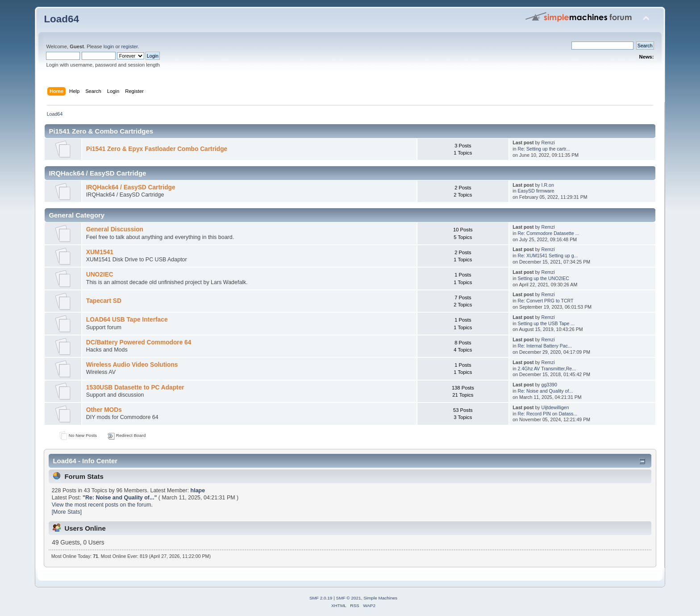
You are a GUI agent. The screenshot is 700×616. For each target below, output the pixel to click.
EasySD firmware (536, 191)
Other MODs (104, 410)
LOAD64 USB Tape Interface (127, 320)
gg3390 (549, 385)
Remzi (548, 142)
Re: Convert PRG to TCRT (546, 301)
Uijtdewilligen (555, 407)
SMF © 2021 (349, 598)
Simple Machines (380, 598)
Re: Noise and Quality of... (546, 391)
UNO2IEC (100, 274)
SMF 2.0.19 (321, 598)
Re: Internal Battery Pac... (545, 346)
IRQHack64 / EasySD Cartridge (131, 187)
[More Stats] (67, 512)
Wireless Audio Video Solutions (132, 365)
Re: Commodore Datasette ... (549, 233)
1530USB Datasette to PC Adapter (135, 388)
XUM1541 (100, 252)
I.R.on (548, 185)
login (109, 46)
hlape (198, 490)
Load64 (61, 19)
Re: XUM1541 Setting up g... (548, 256)
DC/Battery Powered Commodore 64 (139, 342)
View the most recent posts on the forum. (102, 505)
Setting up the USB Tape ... (546, 323)
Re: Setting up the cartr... (544, 149)
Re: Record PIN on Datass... (548, 414)
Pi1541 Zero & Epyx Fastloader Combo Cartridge (157, 149)
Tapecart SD (104, 301)
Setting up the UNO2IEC (544, 278)
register (130, 46)
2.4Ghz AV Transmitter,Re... (547, 369)
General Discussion (115, 229)
